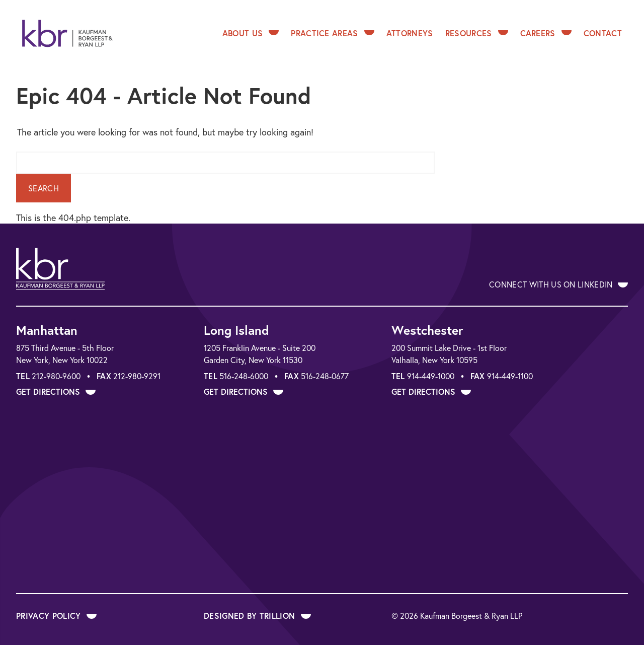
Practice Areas (332, 33)
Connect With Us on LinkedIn (558, 284)
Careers (546, 33)
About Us (251, 33)
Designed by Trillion (257, 616)
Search (44, 188)
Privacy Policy (56, 616)
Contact (603, 33)
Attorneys (410, 33)
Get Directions (56, 391)
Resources (477, 33)
